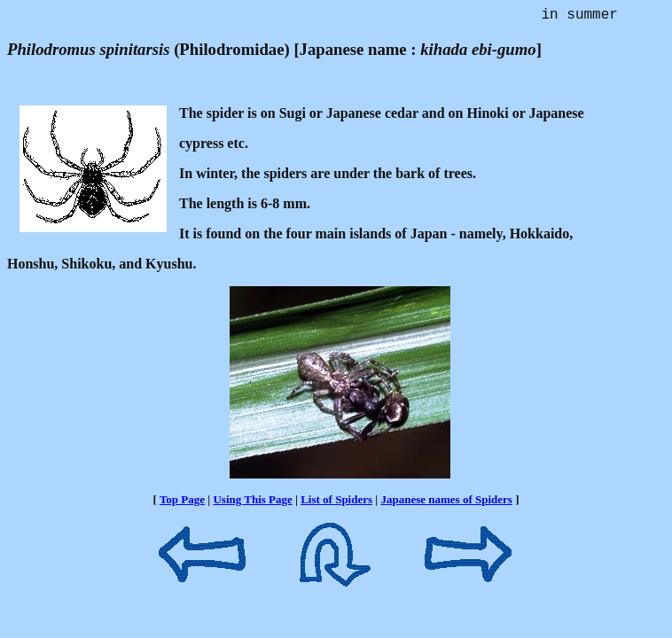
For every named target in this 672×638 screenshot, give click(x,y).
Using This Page (252, 503)
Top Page (182, 503)
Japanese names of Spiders (446, 503)
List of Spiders (336, 503)
